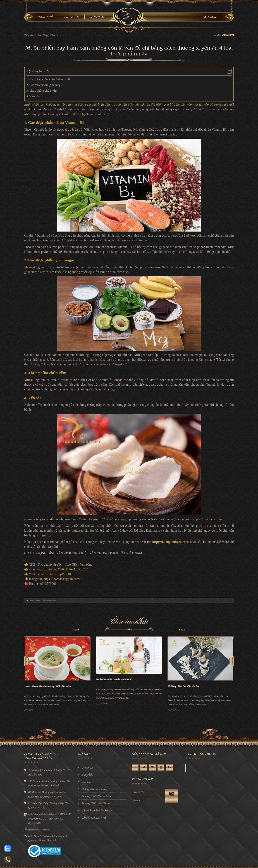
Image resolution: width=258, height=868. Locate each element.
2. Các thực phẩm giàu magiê (45, 85)
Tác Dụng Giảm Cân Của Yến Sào (183, 686)
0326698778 (228, 35)
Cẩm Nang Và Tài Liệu (48, 35)
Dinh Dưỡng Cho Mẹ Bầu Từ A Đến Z (114, 679)
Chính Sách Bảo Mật (94, 818)
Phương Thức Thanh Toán (96, 796)
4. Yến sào (33, 96)
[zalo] (8, 847)
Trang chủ (29, 35)
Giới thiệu (87, 767)
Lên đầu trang (50, 600)
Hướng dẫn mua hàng (94, 789)
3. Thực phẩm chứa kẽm (42, 91)
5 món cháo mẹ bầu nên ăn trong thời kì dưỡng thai (47, 686)
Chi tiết (30, 710)
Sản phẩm (87, 775)
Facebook (194, 768)
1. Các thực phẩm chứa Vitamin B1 (48, 79)
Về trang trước (34, 600)
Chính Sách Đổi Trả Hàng (97, 810)
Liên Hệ (86, 782)
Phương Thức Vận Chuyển (96, 803)
